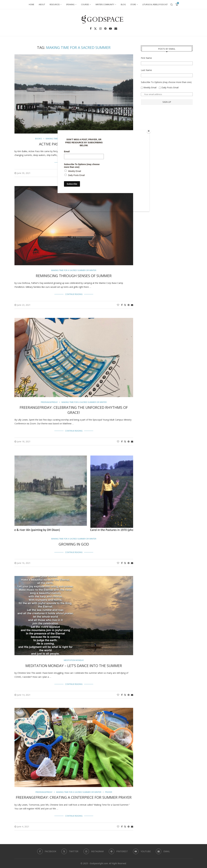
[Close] (149, 131)
